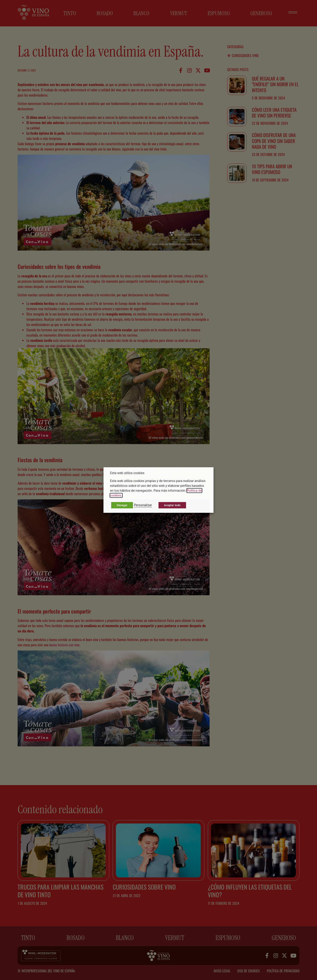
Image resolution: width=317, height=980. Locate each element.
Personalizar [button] (143, 505)
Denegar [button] (122, 505)
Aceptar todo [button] (172, 505)
